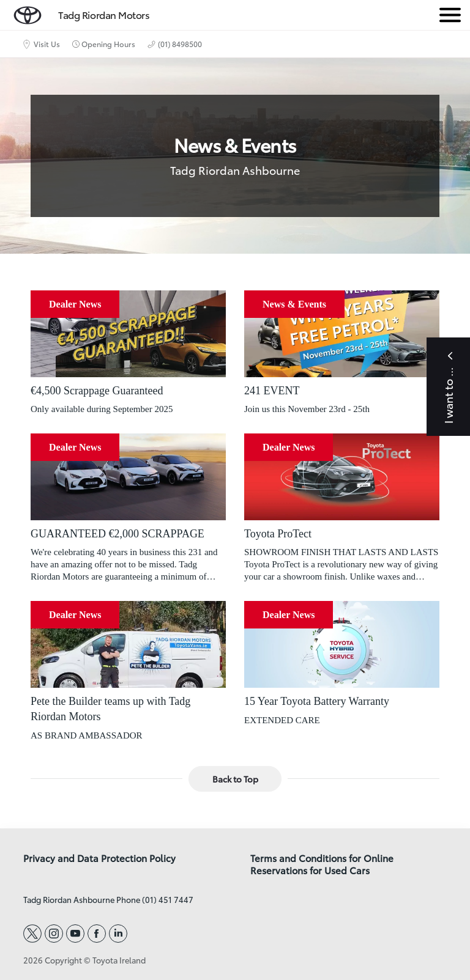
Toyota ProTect (278, 534)
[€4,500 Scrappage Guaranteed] (128, 334)
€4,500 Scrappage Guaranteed (97, 391)
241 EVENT (272, 391)
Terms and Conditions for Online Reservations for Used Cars (322, 864)
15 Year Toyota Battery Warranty (317, 701)
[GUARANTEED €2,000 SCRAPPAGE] (128, 477)
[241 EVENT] (342, 334)
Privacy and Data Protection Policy (99, 858)
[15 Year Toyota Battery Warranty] (342, 644)
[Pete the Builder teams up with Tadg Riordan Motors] (128, 644)
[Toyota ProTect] (342, 477)
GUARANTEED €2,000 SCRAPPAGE (117, 534)
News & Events (294, 304)
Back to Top (235, 779)
